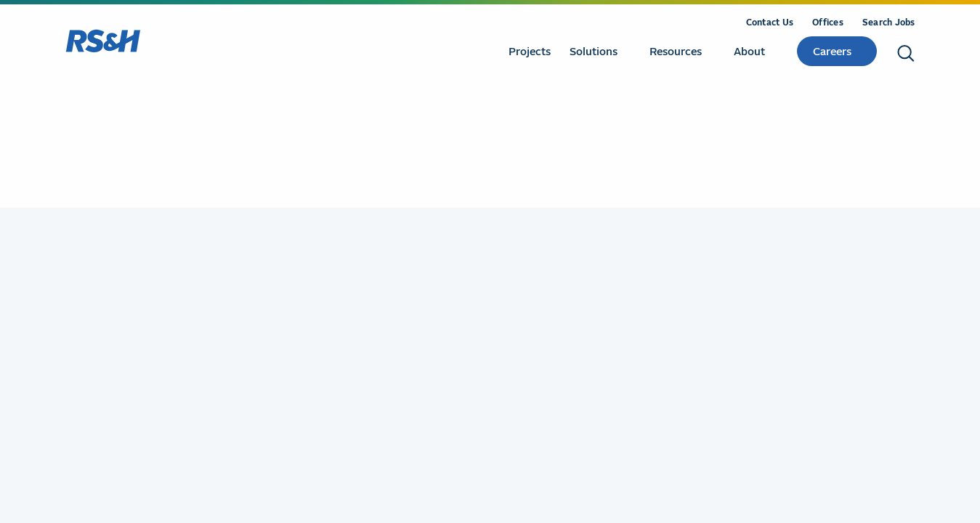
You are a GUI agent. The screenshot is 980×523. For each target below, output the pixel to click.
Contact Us (770, 22)
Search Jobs (889, 22)
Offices (828, 22)
